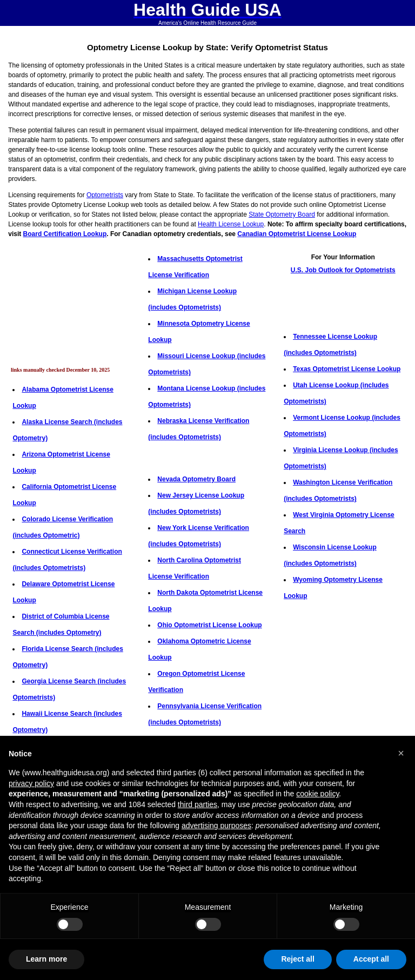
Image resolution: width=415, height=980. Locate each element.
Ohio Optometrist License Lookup (209, 625)
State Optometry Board (282, 214)
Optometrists (105, 195)
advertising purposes (216, 825)
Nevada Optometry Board (196, 479)
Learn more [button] (46, 959)
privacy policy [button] (31, 783)
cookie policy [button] (317, 794)
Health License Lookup (231, 224)
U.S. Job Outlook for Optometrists (343, 270)
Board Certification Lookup (65, 234)
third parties (198, 804)
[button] (401, 753)
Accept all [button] (371, 959)
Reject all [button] (297, 959)
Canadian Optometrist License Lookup (297, 234)
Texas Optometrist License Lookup (347, 369)
